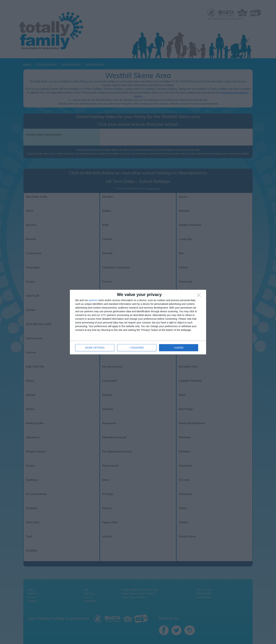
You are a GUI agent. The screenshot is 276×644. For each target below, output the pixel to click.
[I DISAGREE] (200, 296)
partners (93, 300)
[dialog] (138, 322)
